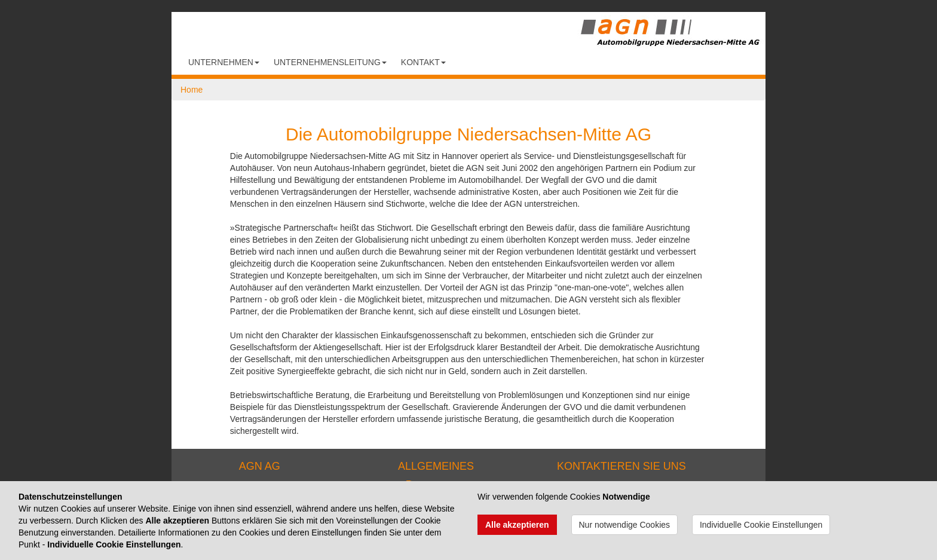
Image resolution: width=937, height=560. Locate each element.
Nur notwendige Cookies (625, 525)
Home (192, 90)
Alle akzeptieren (517, 525)
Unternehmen (224, 62)
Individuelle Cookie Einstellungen (761, 525)
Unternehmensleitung (330, 62)
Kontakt (423, 62)
